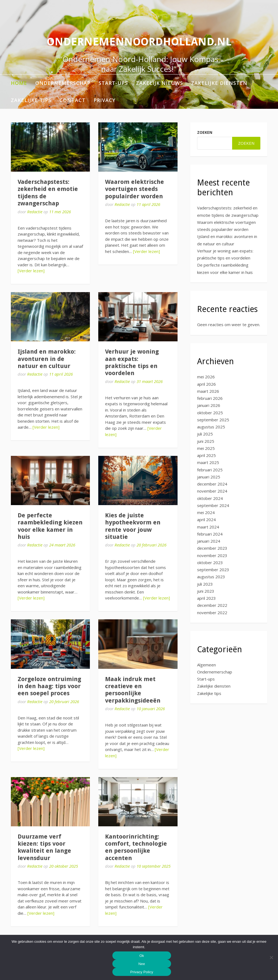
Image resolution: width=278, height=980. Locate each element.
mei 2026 (206, 377)
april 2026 (206, 384)
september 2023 (213, 570)
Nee (142, 964)
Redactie (35, 212)
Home (19, 83)
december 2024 (212, 484)
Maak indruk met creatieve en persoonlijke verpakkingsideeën (133, 690)
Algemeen (206, 665)
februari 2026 (210, 398)
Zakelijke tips (31, 100)
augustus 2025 (211, 427)
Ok (142, 956)
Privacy (105, 100)
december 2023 (212, 548)
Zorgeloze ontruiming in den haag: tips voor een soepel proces (49, 686)
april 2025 (206, 455)
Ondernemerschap (63, 83)
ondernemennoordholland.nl (139, 42)
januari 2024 (209, 541)
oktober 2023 (210, 562)
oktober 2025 (210, 413)
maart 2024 (208, 527)
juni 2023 (206, 591)
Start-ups (113, 83)
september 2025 (213, 420)
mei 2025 (206, 448)
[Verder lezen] (31, 271)
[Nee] (271, 957)
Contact (72, 100)
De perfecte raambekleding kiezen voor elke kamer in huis (50, 526)
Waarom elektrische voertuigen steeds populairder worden (135, 189)
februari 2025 (210, 470)
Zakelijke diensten (219, 83)
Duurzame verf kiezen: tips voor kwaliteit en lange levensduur (44, 847)
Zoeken (205, 132)
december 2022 (212, 605)
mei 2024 (206, 512)
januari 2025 (209, 477)
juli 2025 (205, 434)
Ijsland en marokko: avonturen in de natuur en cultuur (47, 359)
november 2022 (212, 613)
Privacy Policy (142, 972)
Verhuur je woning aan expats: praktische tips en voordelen (132, 362)
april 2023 (206, 598)
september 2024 (213, 505)
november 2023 (212, 555)
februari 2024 (210, 534)
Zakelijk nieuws (159, 83)
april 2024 (206, 520)
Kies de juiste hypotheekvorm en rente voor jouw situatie (133, 526)
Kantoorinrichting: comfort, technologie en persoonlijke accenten (136, 847)
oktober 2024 (210, 498)
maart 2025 (208, 462)
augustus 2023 (211, 577)
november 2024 (212, 491)
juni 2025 (206, 441)
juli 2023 (205, 584)
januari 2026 (209, 405)
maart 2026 (208, 391)
